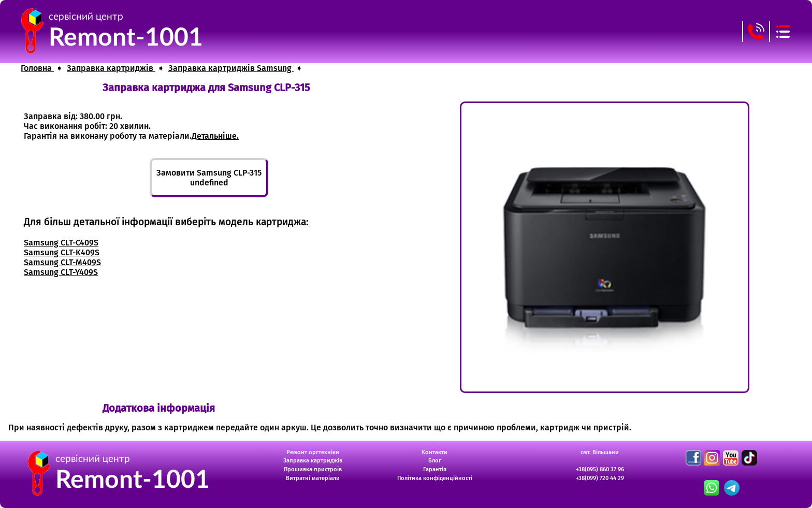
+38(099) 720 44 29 (600, 478)
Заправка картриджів (313, 461)
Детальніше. (215, 136)
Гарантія (435, 469)
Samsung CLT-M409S (62, 262)
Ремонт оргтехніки (313, 452)
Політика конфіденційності (435, 478)
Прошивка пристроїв (313, 469)
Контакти (434, 452)
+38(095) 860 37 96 (600, 469)
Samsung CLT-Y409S (61, 272)
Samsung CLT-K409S (62, 252)
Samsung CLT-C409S (61, 243)
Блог (435, 461)
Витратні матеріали (313, 478)
